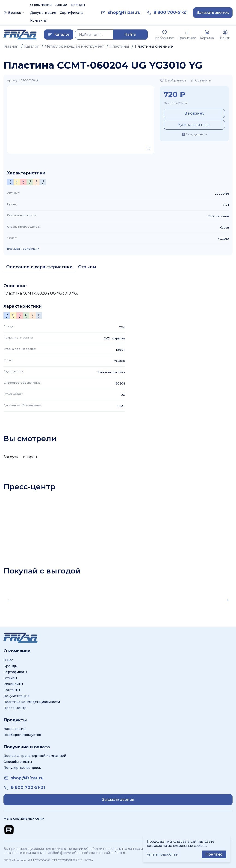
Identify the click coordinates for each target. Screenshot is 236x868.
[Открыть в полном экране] (148, 148)
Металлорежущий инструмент (74, 46)
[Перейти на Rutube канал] (9, 830)
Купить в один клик (194, 125)
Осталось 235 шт (175, 103)
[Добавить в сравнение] (200, 80)
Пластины (119, 46)
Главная (11, 46)
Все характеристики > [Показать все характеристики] (23, 249)
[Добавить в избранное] (173, 80)
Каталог (32, 46)
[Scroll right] (227, 600)
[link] (124, 13)
